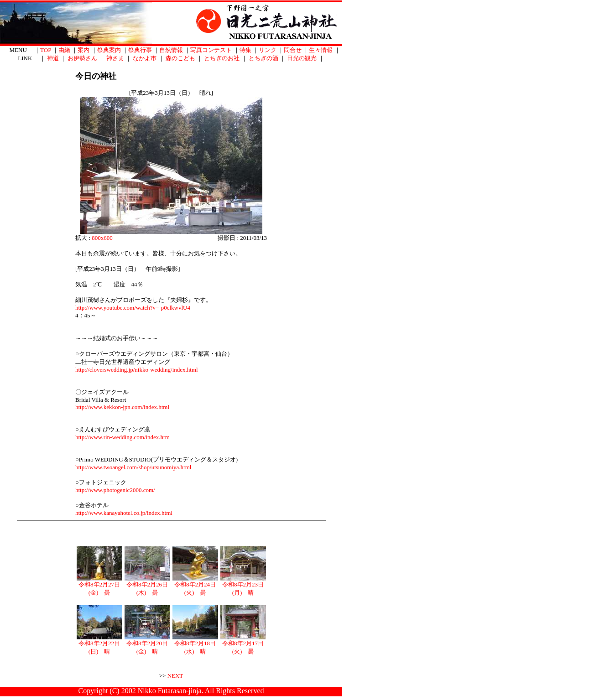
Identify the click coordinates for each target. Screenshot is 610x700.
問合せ (293, 50)
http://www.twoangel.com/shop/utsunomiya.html (133, 467)
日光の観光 (302, 58)
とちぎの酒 (263, 58)
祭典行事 (140, 50)
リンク (268, 50)
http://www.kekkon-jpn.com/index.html (122, 407)
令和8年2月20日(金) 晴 (147, 644)
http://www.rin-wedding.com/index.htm (123, 437)
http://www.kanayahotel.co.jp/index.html (124, 513)
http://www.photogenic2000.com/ (115, 490)
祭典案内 (109, 50)
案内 (83, 50)
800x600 (102, 238)
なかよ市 (145, 58)
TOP (46, 50)
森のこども (180, 58)
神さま (115, 58)
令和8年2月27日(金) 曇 (99, 586)
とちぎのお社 (222, 58)
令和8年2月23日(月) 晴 (243, 586)
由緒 (64, 50)
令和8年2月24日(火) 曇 (195, 586)
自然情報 (171, 50)
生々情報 (321, 50)
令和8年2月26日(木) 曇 (147, 586)
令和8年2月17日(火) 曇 (243, 644)
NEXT (175, 676)
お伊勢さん (82, 58)
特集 (245, 50)
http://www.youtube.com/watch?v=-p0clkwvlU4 (133, 308)
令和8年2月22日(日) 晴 (99, 644)
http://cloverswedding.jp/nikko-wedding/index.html (137, 370)
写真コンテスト (211, 50)
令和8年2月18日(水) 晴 (195, 644)
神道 (53, 58)
